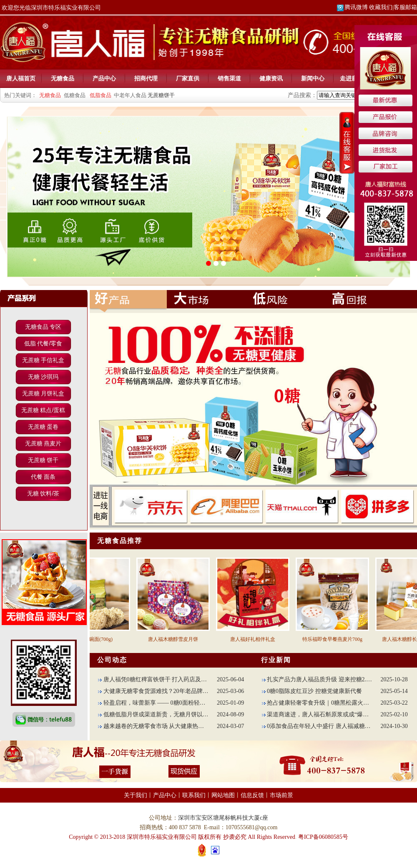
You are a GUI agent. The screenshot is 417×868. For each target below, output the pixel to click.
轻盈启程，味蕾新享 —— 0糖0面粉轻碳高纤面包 (153, 703)
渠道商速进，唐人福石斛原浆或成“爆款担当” (317, 714)
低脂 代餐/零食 (43, 343)
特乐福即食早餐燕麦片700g (337, 639)
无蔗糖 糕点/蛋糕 (43, 410)
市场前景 (281, 795)
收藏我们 (381, 7)
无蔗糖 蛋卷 (43, 427)
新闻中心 (313, 78)
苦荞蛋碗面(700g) (98, 639)
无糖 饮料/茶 (43, 493)
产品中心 (104, 78)
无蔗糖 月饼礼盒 (43, 393)
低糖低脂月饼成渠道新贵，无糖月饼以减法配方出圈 (153, 714)
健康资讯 (271, 78)
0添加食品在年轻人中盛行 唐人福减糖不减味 (317, 726)
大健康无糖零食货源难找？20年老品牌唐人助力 (153, 691)
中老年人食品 (130, 95)
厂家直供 (188, 78)
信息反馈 (252, 795)
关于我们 (136, 795)
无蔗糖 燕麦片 (43, 443)
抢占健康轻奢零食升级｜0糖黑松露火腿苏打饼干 (317, 703)
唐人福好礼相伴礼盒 (257, 639)
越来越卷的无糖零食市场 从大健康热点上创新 (153, 726)
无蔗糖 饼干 (43, 460)
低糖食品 (75, 95)
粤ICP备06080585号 (323, 837)
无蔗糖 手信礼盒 (43, 360)
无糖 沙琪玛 (43, 377)
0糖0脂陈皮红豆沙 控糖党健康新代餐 (312, 691)
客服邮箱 (405, 7)
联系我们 (194, 795)
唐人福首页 (21, 78)
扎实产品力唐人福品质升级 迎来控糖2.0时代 (317, 679)
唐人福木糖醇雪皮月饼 (178, 639)
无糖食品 (63, 78)
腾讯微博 (352, 7)
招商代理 (146, 78)
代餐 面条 (43, 477)
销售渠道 (229, 78)
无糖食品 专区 (43, 327)
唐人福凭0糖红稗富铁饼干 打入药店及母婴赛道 (153, 679)
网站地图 (223, 795)
